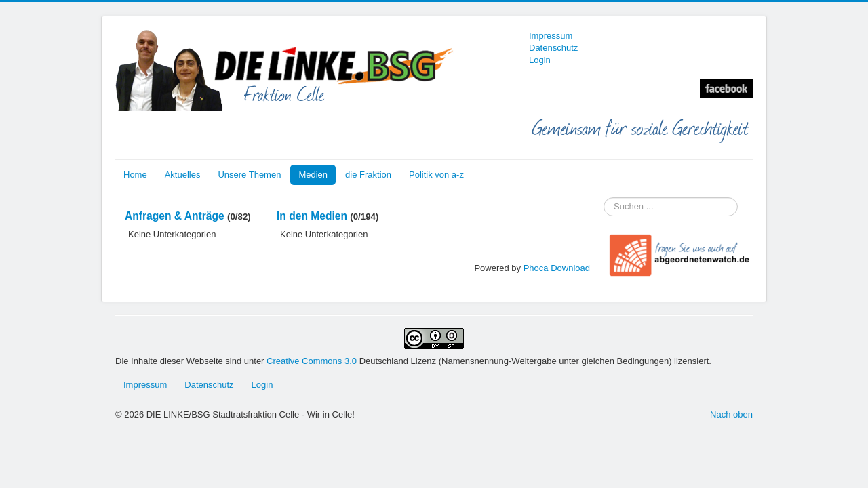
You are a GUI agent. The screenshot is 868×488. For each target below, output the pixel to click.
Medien (313, 175)
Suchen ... (604, 198)
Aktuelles (183, 175)
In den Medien (312, 216)
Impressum (551, 36)
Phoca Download (557, 268)
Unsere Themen (249, 175)
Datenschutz (553, 48)
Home (135, 175)
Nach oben (731, 414)
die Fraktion (368, 175)
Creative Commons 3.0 (313, 361)
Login (540, 60)
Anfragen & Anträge (175, 216)
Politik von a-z (436, 175)
